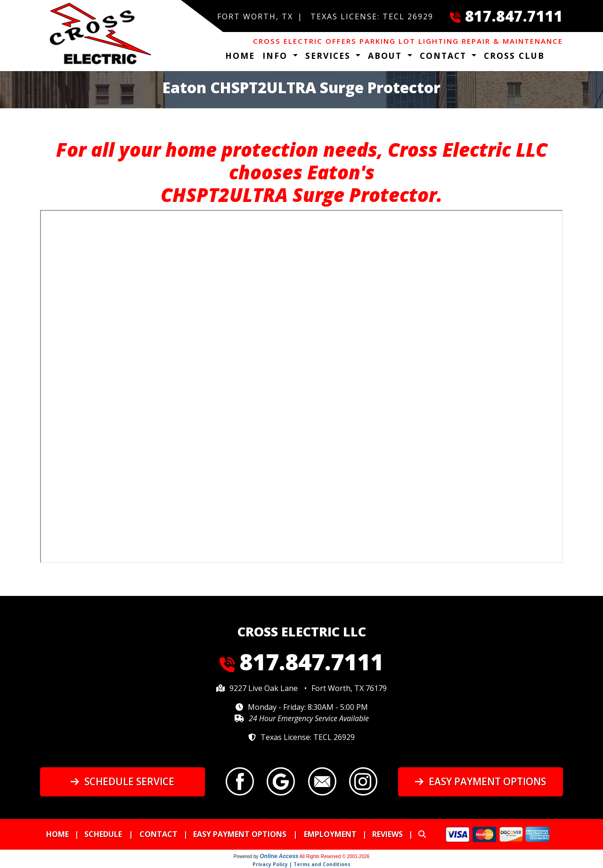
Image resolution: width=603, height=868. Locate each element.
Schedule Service (122, 781)
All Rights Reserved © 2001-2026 (335, 856)
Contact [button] (445, 56)
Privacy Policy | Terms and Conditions (301, 864)
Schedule (103, 834)
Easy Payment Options (480, 781)
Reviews (387, 834)
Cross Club (514, 56)
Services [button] (330, 56)
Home (240, 56)
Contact (159, 834)
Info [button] (277, 56)
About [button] (387, 56)
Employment (330, 834)
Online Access (279, 856)
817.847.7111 (514, 16)
